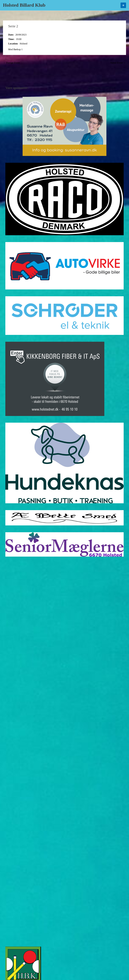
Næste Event (118, 63)
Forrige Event (12, 63)
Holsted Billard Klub (24, 5)
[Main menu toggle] (123, 5)
